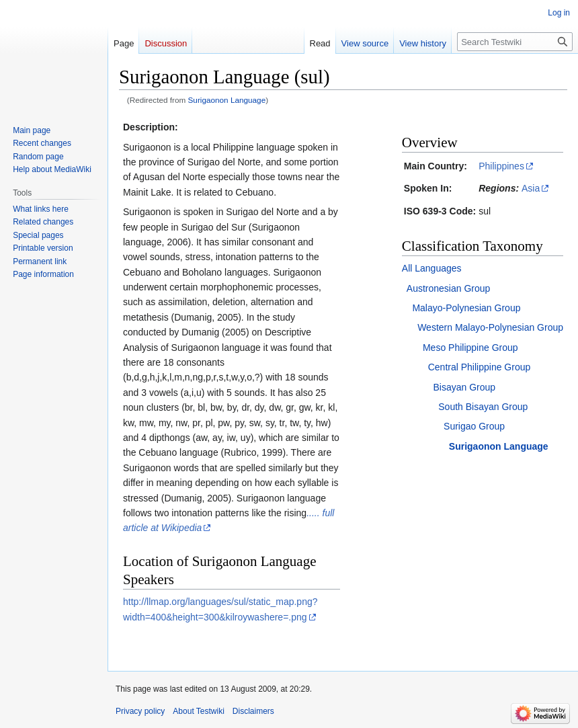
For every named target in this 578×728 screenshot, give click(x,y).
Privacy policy (140, 711)
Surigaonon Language (227, 100)
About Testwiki (198, 711)
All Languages (432, 268)
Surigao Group (474, 426)
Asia (531, 188)
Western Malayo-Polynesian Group (490, 327)
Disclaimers (253, 711)
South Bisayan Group (483, 407)
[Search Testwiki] (515, 42)
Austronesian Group (449, 288)
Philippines (501, 166)
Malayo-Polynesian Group (466, 308)
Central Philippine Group (480, 367)
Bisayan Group (465, 387)
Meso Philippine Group (470, 348)
